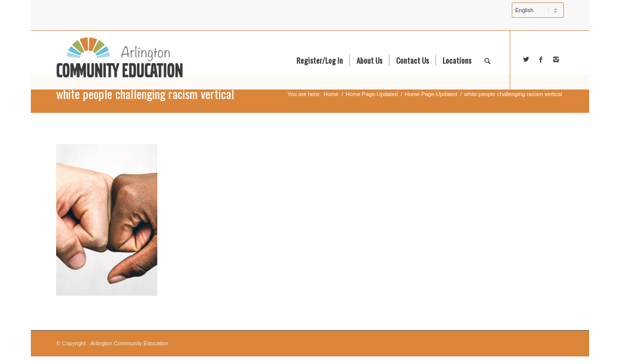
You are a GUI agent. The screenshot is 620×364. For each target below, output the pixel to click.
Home (331, 94)
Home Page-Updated (371, 94)
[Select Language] (538, 10)
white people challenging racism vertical (145, 94)
